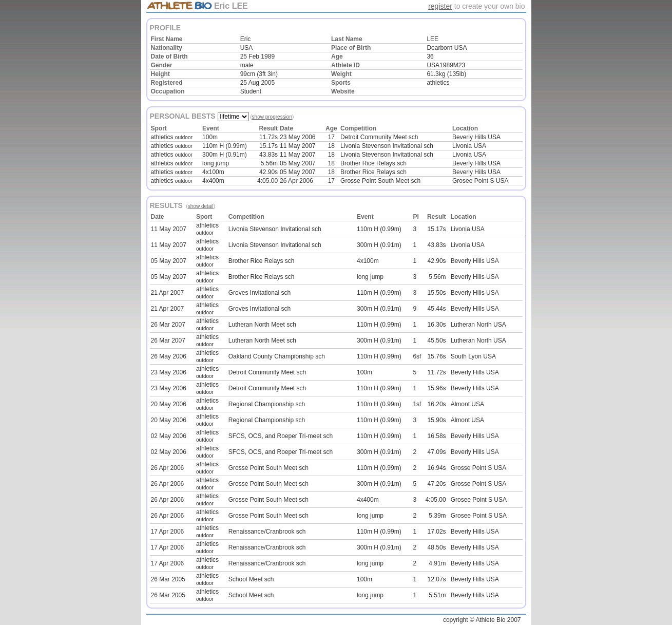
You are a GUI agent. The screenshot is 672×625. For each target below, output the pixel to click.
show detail (201, 206)
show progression (272, 117)
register (440, 6)
